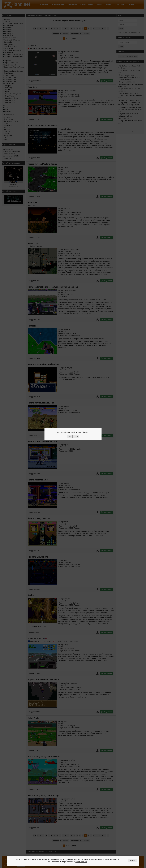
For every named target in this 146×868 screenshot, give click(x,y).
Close (76, 437)
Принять (133, 861)
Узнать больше (81, 862)
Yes (70, 437)
